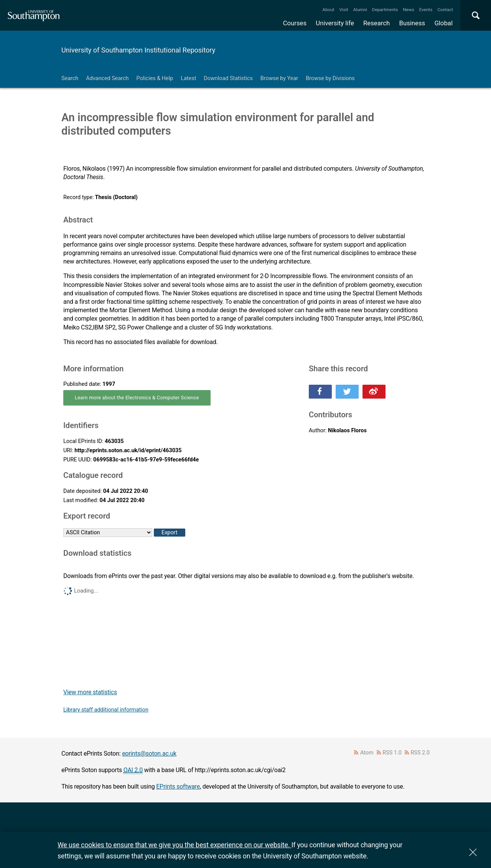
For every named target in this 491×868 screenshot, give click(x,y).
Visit (344, 10)
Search (70, 78)
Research (376, 23)
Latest (188, 78)
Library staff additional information (106, 710)
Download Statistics (228, 78)
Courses (295, 23)
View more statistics (90, 692)
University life (335, 23)
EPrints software (178, 786)
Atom (367, 753)
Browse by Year (279, 78)
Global (443, 23)
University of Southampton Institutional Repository (138, 50)
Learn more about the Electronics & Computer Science (137, 398)
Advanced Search (107, 78)
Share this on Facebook (320, 392)
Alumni (360, 10)
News (408, 10)
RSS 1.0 (392, 753)
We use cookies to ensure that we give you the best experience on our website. (174, 845)
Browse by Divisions (330, 78)
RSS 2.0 (420, 753)
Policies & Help (155, 78)
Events (426, 10)
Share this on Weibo (374, 392)
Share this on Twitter (347, 392)
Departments (385, 10)
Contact (445, 10)
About (329, 10)
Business (412, 23)
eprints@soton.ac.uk (149, 754)
